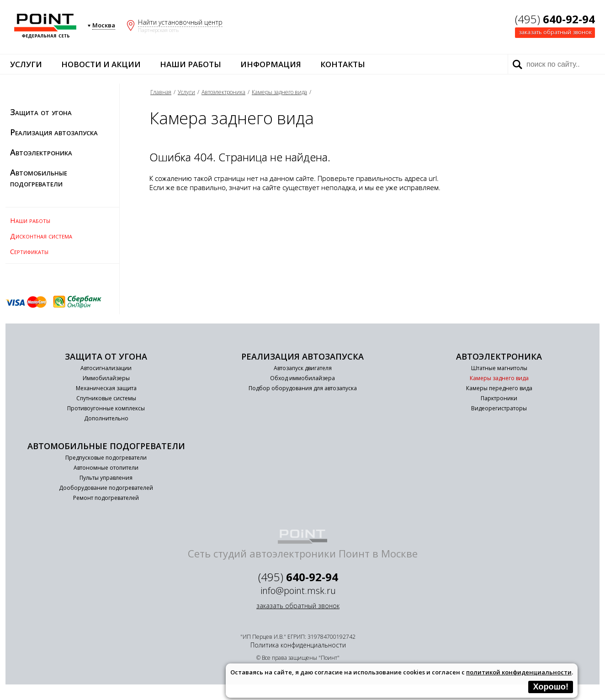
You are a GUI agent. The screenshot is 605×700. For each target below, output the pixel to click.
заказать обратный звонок (555, 32)
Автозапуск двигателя (303, 368)
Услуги (26, 64)
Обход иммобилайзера (302, 378)
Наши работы (191, 64)
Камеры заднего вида (279, 92)
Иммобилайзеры (106, 378)
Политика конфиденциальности (298, 645)
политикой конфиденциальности (519, 672)
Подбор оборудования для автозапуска (303, 388)
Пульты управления (106, 478)
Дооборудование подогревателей (106, 488)
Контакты (343, 64)
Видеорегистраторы (499, 408)
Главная (161, 92)
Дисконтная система (41, 236)
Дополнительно (106, 418)
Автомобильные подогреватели (39, 178)
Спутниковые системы (106, 398)
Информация (271, 64)
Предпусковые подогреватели (106, 458)
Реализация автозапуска (54, 132)
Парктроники (499, 398)
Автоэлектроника (41, 152)
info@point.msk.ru (298, 591)
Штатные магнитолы (499, 368)
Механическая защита (106, 388)
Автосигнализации (106, 368)
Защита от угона (41, 112)
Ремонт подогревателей (106, 498)
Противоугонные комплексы (106, 408)
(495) (555, 19)
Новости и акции (101, 64)
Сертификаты (29, 251)
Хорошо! (551, 687)
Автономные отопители (106, 468)
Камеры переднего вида (499, 388)
